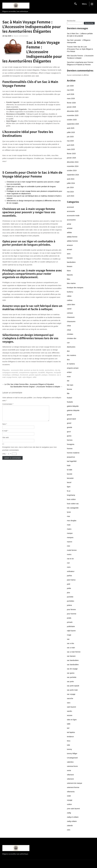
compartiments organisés (28, 373)
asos (69, 254)
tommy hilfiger (72, 754)
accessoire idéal (17, 370)
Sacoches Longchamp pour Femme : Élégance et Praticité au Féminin (81, 63)
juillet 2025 (71, 132)
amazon (70, 245)
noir (68, 563)
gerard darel (71, 419)
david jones (71, 347)
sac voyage (71, 694)
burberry (70, 292)
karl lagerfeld (72, 461)
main (69, 525)
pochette (70, 597)
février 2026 (71, 103)
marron (70, 542)
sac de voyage (72, 669)
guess (69, 436)
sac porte (70, 682)
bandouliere (71, 262)
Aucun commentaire (21, 36)
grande (70, 427)
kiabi (69, 465)
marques (70, 537)
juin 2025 (70, 137)
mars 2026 (71, 98)
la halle (70, 470)
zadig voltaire (72, 821)
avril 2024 (71, 196)
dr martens (71, 364)
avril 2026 (71, 94)
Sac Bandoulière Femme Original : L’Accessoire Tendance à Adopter (36, 387)
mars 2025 (71, 149)
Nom (5, 427)
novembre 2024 (73, 166)
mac (69, 516)
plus (69, 593)
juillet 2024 (71, 183)
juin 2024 (70, 187)
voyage (70, 800)
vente (69, 770)
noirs (69, 567)
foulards (70, 402)
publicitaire (71, 626)
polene (69, 605)
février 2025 (71, 154)
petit (69, 584)
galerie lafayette (73, 406)
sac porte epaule (73, 686)
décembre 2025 (73, 111)
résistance (52, 375)
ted (68, 728)
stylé (20, 377)
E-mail (5, 434)
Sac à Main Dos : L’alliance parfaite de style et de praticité (80, 35)
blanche (70, 275)
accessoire (71, 211)
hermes (70, 440)
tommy (69, 749)
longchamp (71, 495)
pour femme (71, 609)
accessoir (70, 207)
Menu (84, 4)
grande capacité (35, 375)
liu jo (69, 491)
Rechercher (71, 21)
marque (70, 533)
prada (69, 618)
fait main (70, 385)
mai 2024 (70, 192)
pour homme (72, 614)
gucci (69, 432)
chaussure (71, 317)
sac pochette (72, 677)
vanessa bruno (72, 766)
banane (70, 258)
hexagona (71, 444)
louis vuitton (71, 499)
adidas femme (72, 237)
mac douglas (72, 521)
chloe (69, 326)
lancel (69, 482)
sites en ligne (72, 720)
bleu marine (71, 283)
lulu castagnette (73, 508)
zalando (70, 826)
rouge (69, 635)
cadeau (70, 300)
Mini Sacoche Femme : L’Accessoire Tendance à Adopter (80, 57)
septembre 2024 (73, 175)
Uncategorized (72, 758)
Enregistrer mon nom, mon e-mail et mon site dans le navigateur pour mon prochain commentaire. (29, 451)
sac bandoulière (73, 665)
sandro (70, 711)
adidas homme (72, 241)
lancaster (70, 478)
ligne (69, 487)
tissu (69, 741)
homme (70, 449)
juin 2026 (70, 86)
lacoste (70, 474)
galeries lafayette (73, 410)
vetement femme (73, 787)
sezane (70, 715)
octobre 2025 (72, 120)
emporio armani (73, 368)
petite (69, 588)
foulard (70, 398)
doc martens (72, 355)
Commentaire (8, 404)
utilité (35, 377)
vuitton (69, 804)
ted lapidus (71, 732)
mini (69, 546)
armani (70, 249)
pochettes (71, 601)
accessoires (71, 220)
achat (69, 224)
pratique (45, 375)
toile (69, 745)
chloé (69, 330)
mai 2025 (70, 141)
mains (69, 529)
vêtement (70, 775)
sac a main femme (74, 652)
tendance (70, 737)
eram (69, 377)
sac (68, 639)
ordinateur (71, 571)
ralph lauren (71, 631)
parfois (69, 576)
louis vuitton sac (73, 504)
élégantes (49, 373)
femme (70, 389)
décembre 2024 (73, 162)
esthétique (15, 375)
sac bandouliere (73, 660)
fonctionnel (24, 375)
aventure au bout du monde (34, 370)
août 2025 (71, 128)
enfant (69, 372)
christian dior (72, 338)
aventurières (49, 370)
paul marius (71, 580)
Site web (6, 440)
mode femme (72, 550)
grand (69, 423)
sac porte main (72, 690)
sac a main (71, 648)
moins (69, 554)
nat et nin (70, 559)
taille (69, 724)
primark (70, 622)
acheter (70, 228)
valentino (70, 762)
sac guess (71, 673)
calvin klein (71, 305)
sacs (69, 703)
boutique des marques (75, 288)
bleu (69, 279)
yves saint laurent (73, 809)
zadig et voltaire (73, 817)
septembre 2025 (73, 124)
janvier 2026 (71, 107)
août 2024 (71, 179)
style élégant (27, 377)
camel (69, 309)
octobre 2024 (72, 170)
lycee (69, 512)
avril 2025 (71, 145)
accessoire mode (73, 216)
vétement (70, 779)
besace (70, 266)
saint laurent (71, 707)
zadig (69, 813)
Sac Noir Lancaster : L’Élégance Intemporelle (79, 41)
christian (70, 334)
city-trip (58, 370)
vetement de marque (75, 783)
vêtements (71, 792)
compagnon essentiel (10, 373)
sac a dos (71, 643)
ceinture (70, 313)
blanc (69, 271)
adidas (69, 233)
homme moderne (73, 453)
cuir (68, 343)
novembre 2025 (73, 115)
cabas (69, 296)
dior (68, 351)
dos (68, 360)
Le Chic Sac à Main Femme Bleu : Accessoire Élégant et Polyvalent (28, 384)
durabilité (41, 373)
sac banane (71, 656)
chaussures (71, 321)
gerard (69, 415)
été (68, 381)
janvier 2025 (71, 158)
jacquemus (71, 457)
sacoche (70, 698)
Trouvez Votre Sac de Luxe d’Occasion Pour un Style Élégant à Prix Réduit (80, 49)
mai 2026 (70, 90)
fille (68, 393)
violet (69, 796)
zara (69, 830)
